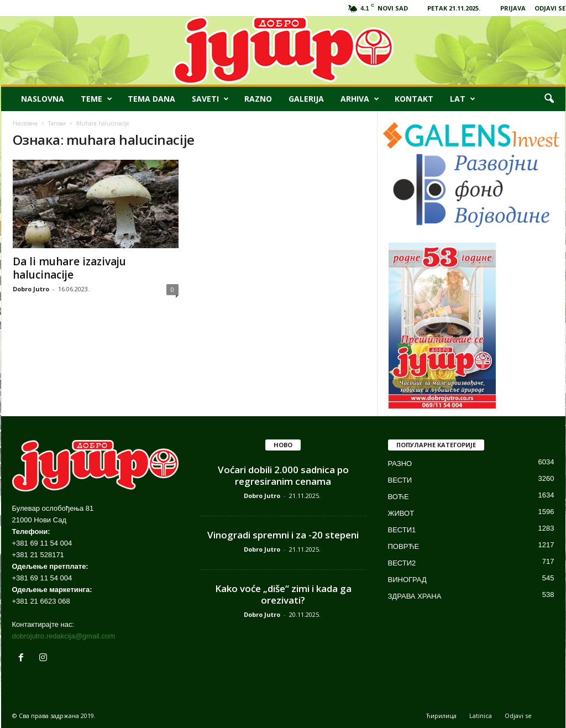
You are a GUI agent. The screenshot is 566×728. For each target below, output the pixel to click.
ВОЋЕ (399, 497)
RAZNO (258, 99)
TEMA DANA (151, 99)
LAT (463, 99)
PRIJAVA (513, 8)
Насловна (25, 123)
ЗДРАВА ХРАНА (415, 596)
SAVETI (210, 99)
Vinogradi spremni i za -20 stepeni (283, 535)
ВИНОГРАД (407, 580)
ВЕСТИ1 (402, 530)
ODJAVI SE (550, 8)
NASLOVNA (43, 99)
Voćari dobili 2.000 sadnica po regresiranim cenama (283, 475)
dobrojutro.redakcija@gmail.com (64, 636)
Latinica (481, 716)
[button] (549, 99)
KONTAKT (414, 99)
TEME (96, 99)
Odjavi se (518, 716)
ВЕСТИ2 (402, 563)
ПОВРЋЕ (404, 546)
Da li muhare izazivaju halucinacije (69, 268)
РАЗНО (400, 463)
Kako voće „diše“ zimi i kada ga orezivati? (283, 594)
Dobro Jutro (31, 289)
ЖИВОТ (401, 513)
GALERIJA (306, 99)
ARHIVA (360, 99)
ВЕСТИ (400, 480)
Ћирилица (441, 716)
